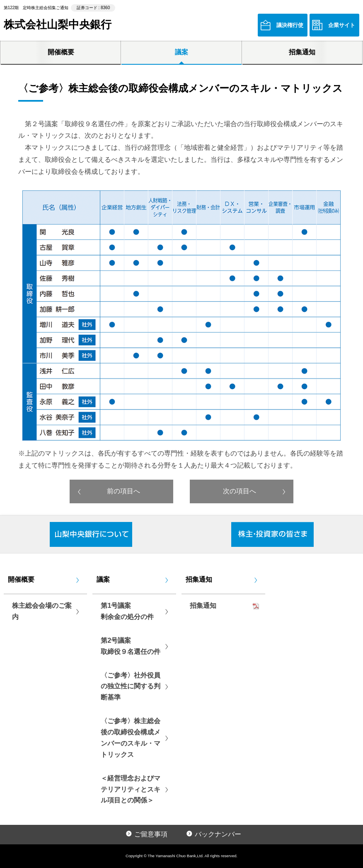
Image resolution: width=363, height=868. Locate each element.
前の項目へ (123, 491)
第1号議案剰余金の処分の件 (127, 611)
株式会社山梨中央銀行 (58, 24)
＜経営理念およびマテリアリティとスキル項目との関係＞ (131, 789)
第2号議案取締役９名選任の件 (131, 646)
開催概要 (61, 52)
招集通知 (302, 52)
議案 (181, 52)
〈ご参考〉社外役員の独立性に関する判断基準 (131, 686)
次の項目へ (240, 491)
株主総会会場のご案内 (42, 611)
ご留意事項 (151, 834)
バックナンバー (218, 834)
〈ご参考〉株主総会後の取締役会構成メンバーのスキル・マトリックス (131, 738)
